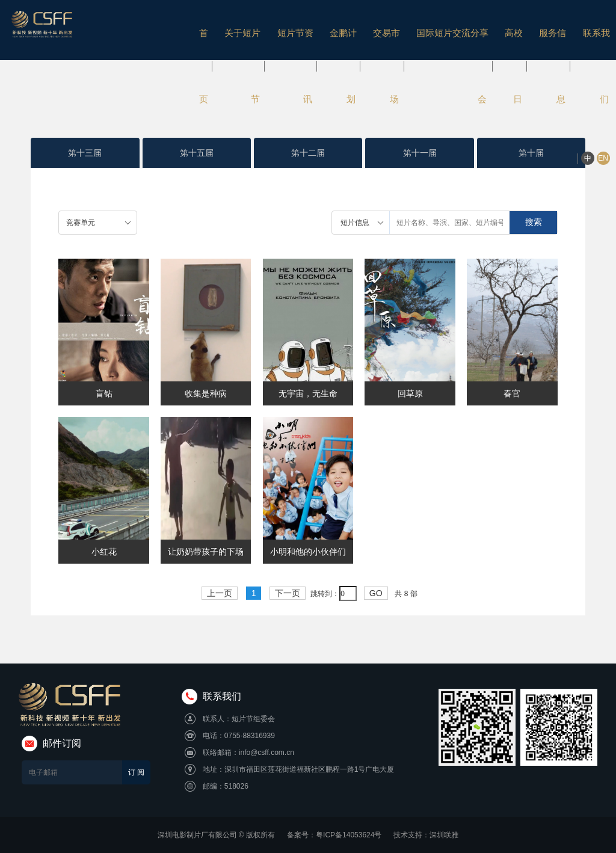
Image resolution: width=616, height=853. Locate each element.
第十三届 (85, 153)
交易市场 (354, 33)
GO (376, 593)
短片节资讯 (267, 33)
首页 (180, 33)
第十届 (531, 153)
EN (600, 34)
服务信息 (512, 33)
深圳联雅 (444, 835)
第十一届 (420, 153)
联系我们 (553, 33)
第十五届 (197, 153)
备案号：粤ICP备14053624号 (334, 835)
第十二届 (308, 153)
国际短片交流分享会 (416, 33)
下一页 (288, 593)
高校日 (475, 33)
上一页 (220, 593)
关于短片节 (217, 33)
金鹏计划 (313, 33)
